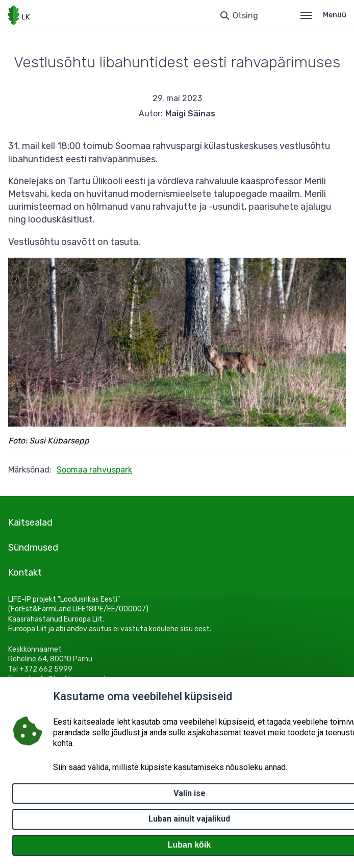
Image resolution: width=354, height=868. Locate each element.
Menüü (323, 15)
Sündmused (33, 548)
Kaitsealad (30, 523)
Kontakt (25, 573)
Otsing (245, 16)
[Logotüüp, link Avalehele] (19, 15)
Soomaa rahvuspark (94, 470)
